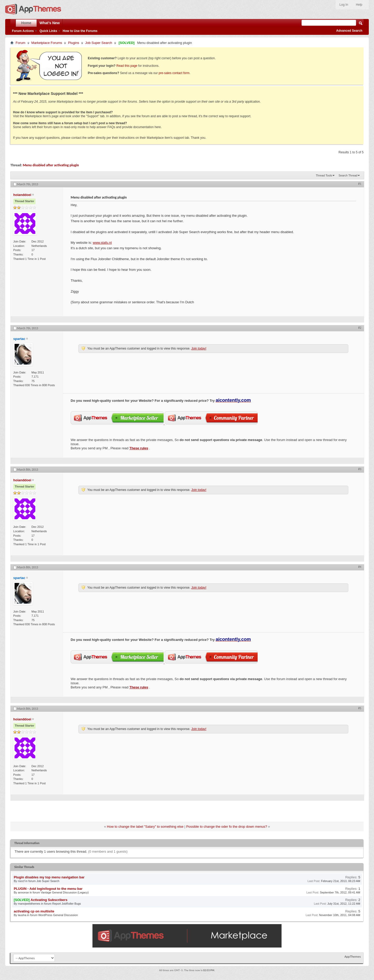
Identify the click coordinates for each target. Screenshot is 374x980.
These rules (139, 448)
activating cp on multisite (34, 911)
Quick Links (48, 31)
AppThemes (353, 956)
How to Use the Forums (80, 31)
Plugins (74, 43)
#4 (360, 567)
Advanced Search (349, 31)
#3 (360, 469)
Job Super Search (99, 43)
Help (359, 5)
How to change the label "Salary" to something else (145, 827)
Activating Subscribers (49, 900)
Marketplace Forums (47, 43)
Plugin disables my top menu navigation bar (49, 877)
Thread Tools (324, 175)
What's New (50, 23)
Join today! (199, 348)
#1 (360, 184)
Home (26, 23)
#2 (360, 328)
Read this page (127, 66)
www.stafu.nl (102, 243)
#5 (360, 708)
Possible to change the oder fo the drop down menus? (227, 827)
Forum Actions (23, 31)
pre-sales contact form (174, 73)
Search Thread (348, 175)
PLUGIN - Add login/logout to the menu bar (48, 889)
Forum (21, 43)
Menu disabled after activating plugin (51, 165)
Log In (344, 5)
